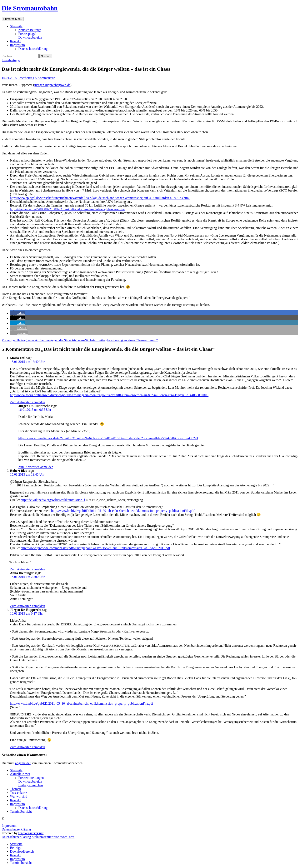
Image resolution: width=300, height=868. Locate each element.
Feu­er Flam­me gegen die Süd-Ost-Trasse (43, 340)
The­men (15, 789)
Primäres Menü (13, 19)
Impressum (9, 826)
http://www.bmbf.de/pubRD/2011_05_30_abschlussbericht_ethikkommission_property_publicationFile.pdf (123, 511)
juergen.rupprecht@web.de (52, 85)
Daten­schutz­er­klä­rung (33, 49)
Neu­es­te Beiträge (30, 30)
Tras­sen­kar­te (18, 793)
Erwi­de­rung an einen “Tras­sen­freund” (121, 340)
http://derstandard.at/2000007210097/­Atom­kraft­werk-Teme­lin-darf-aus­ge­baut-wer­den (67, 209)
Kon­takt (15, 41)
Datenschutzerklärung (16, 829)
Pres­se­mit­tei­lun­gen (31, 778)
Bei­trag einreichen (31, 785)
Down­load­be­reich (30, 37)
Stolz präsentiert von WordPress (53, 837)
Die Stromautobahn (30, 8)
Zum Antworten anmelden (27, 402)
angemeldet (23, 763)
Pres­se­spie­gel (27, 34)
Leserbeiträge (11, 60)
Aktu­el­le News (20, 774)
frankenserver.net (31, 833)
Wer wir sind (19, 796)
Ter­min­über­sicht (21, 811)
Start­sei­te (16, 26)
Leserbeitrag (26, 78)
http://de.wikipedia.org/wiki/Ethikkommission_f (53, 500)
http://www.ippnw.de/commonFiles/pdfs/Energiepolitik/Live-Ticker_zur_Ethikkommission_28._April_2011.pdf (95, 548)
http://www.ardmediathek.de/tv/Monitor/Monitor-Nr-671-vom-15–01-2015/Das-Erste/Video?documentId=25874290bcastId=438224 (108, 438)
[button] (17, 313)
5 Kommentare (45, 78)
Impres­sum (17, 45)
